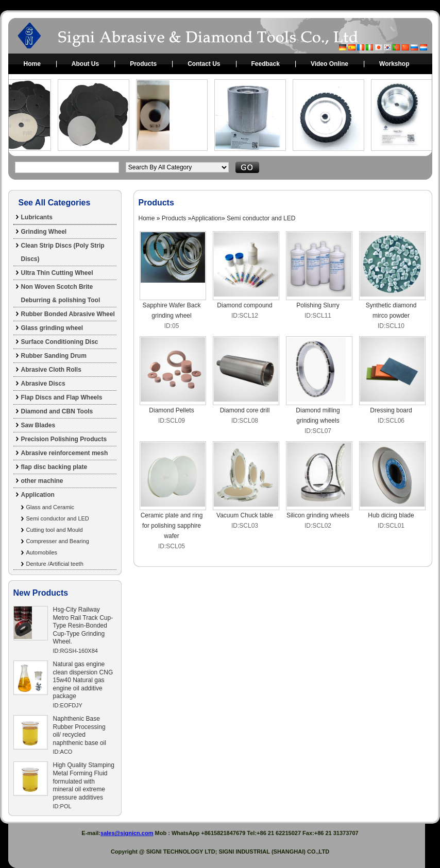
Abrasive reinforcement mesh (65, 453)
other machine (42, 481)
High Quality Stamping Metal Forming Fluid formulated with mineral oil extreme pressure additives (84, 781)
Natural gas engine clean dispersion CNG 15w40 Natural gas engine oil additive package (83, 680)
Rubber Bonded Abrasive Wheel (68, 314)
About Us (85, 64)
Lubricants (37, 217)
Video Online (329, 64)
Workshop (394, 64)
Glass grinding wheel (52, 328)
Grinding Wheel (44, 232)
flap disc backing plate (54, 467)
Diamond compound (244, 305)
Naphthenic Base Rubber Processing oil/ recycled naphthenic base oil (80, 731)
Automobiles (42, 552)
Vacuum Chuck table (245, 515)
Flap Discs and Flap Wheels (62, 397)
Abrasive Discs (43, 384)
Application (38, 495)
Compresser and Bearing (58, 541)
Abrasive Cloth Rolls (51, 370)
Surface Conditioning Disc (60, 342)
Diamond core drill (245, 410)
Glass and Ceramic (50, 507)
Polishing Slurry (318, 305)
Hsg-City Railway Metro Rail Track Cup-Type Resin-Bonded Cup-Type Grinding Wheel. (83, 626)
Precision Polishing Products (64, 439)
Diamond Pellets (171, 410)
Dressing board (391, 410)
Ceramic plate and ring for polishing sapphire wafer (172, 526)
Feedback (266, 64)
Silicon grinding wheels (318, 515)
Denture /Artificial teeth (55, 564)
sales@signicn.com (127, 833)
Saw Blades (38, 425)
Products (143, 64)
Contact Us (204, 64)
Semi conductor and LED (58, 518)
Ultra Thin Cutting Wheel (57, 273)
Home (32, 64)
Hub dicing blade (391, 515)
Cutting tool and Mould (55, 530)
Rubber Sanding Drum (54, 356)
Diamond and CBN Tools (57, 411)
